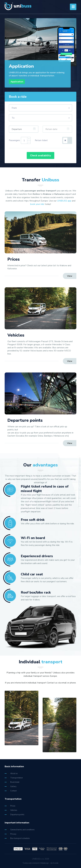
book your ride (37, 204)
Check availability (40, 155)
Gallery (11, 786)
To (13, 118)
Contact (11, 791)
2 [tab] (69, 56)
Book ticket (12, 782)
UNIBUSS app (64, 201)
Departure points (14, 815)
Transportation (14, 778)
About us (11, 773)
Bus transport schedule (17, 838)
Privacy (10, 834)
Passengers (14, 140)
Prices (10, 806)
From (14, 108)
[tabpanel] (40, 53)
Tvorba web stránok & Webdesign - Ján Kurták (40, 863)
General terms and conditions (20, 830)
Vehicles (11, 810)
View (70, 276)
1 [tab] (62, 56)
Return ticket (41, 140)
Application (17, 82)
